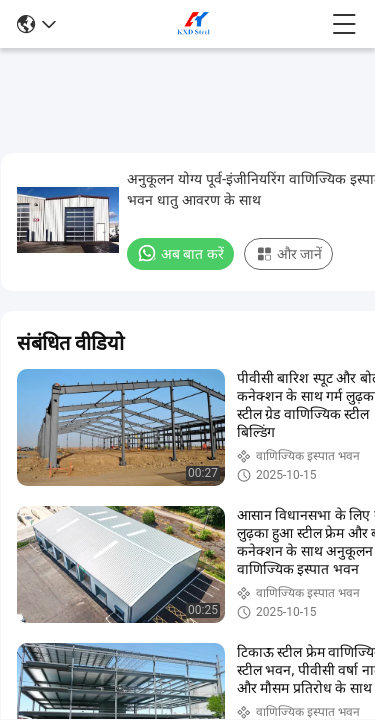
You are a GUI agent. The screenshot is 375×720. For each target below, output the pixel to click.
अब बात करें (180, 253)
